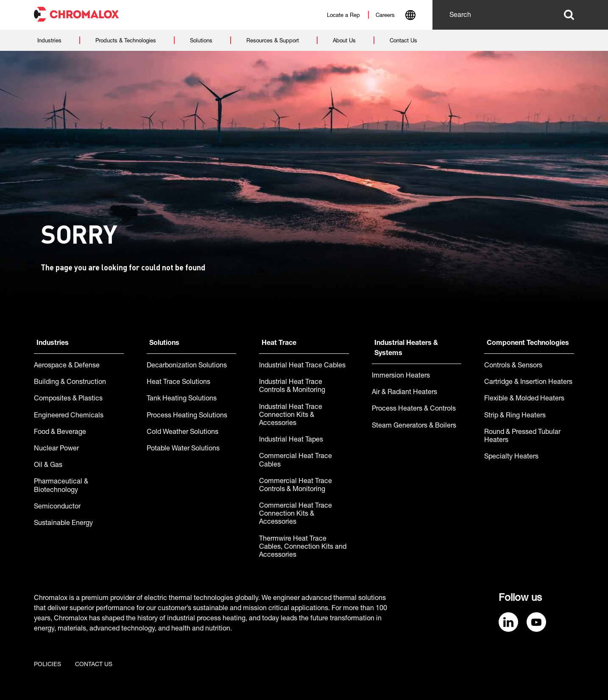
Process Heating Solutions (187, 416)
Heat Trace (279, 344)
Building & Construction (70, 383)
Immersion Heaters (401, 376)
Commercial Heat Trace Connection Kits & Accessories (296, 514)
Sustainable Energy (63, 524)
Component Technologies (528, 344)
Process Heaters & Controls (414, 409)
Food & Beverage (60, 433)
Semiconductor (57, 507)
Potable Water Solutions (183, 449)
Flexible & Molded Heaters (524, 399)
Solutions (164, 344)
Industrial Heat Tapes (291, 440)
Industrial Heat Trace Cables (302, 366)
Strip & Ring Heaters (515, 416)
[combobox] (410, 16)
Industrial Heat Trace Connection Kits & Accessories (291, 416)
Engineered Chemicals (69, 416)
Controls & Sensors (513, 366)
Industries (53, 344)
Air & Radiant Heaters (404, 393)
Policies (47, 665)
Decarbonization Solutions (187, 366)
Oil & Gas (48, 466)
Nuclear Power (56, 449)
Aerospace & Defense (67, 366)
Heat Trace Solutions (178, 383)
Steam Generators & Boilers (414, 426)
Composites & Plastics (68, 399)
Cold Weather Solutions (183, 433)
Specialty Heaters (511, 457)
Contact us (94, 665)
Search (569, 15)
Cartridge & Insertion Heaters (528, 383)
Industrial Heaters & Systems (406, 349)
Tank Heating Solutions (182, 399)
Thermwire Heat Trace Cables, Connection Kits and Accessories (303, 547)
